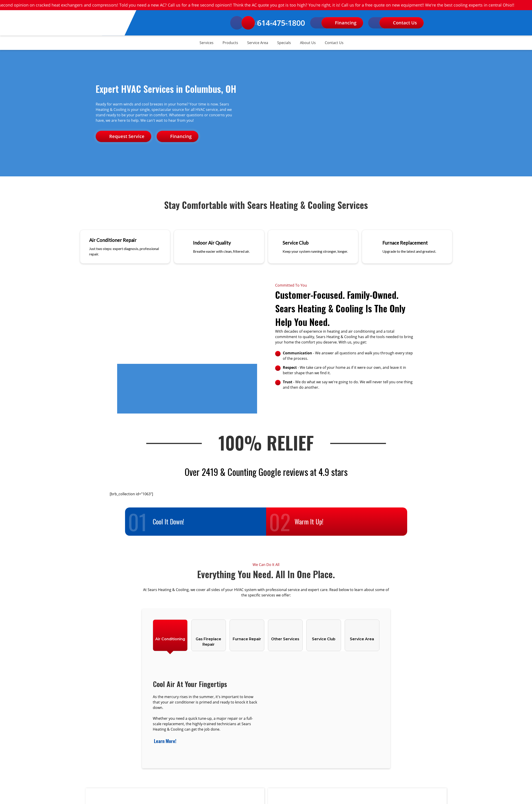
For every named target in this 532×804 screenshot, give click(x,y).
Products (230, 43)
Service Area (258, 43)
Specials (284, 43)
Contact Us (334, 43)
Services (207, 43)
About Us (308, 43)
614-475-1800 (273, 23)
